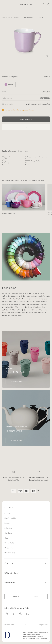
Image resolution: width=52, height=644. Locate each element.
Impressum (43, 625)
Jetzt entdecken (16, 382)
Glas (6, 538)
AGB (26, 625)
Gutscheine (9, 548)
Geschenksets (10, 553)
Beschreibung (23, 151)
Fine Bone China (10, 518)
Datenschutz (9, 625)
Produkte (8, 513)
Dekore (7, 523)
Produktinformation (9, 151)
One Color (8, 533)
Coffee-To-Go (9, 543)
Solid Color (8, 528)
